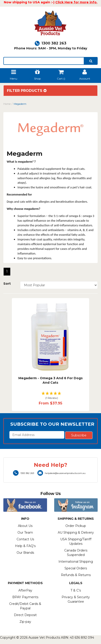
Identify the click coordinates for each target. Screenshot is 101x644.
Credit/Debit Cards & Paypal (25, 606)
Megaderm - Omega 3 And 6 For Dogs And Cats (50, 380)
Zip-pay (25, 622)
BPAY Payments (25, 597)
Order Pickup (76, 526)
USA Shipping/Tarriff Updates (76, 541)
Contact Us (25, 539)
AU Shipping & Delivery (76, 532)
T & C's (76, 590)
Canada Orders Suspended (76, 553)
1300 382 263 (50, 43)
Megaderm (20, 104)
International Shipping (76, 562)
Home (7, 104)
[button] (51, 396)
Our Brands (25, 553)
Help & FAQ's (25, 546)
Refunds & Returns (76, 575)
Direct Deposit (25, 615)
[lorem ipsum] (44, 61)
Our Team (25, 532)
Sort (7, 284)
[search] (91, 61)
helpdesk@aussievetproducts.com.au (61, 473)
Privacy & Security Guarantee (76, 599)
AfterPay (25, 590)
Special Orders (76, 568)
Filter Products (27, 91)
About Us (25, 526)
